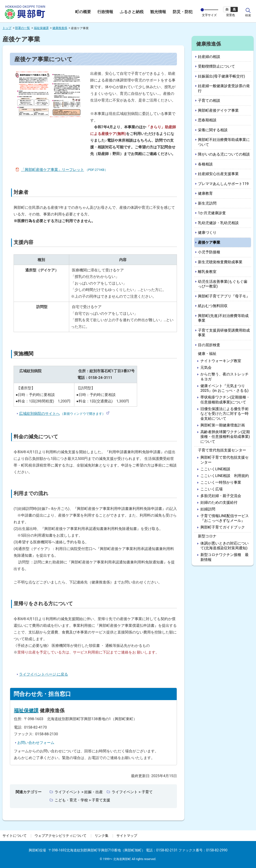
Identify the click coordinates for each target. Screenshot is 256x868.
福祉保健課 (41, 28)
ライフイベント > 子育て (132, 792)
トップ (7, 28)
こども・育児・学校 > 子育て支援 (82, 800)
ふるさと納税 (132, 12)
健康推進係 (60, 28)
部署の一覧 (22, 28)
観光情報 (158, 12)
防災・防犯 (183, 12)
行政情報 (105, 12)
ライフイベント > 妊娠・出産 (79, 792)
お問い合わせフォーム (36, 743)
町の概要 (83, 12)
